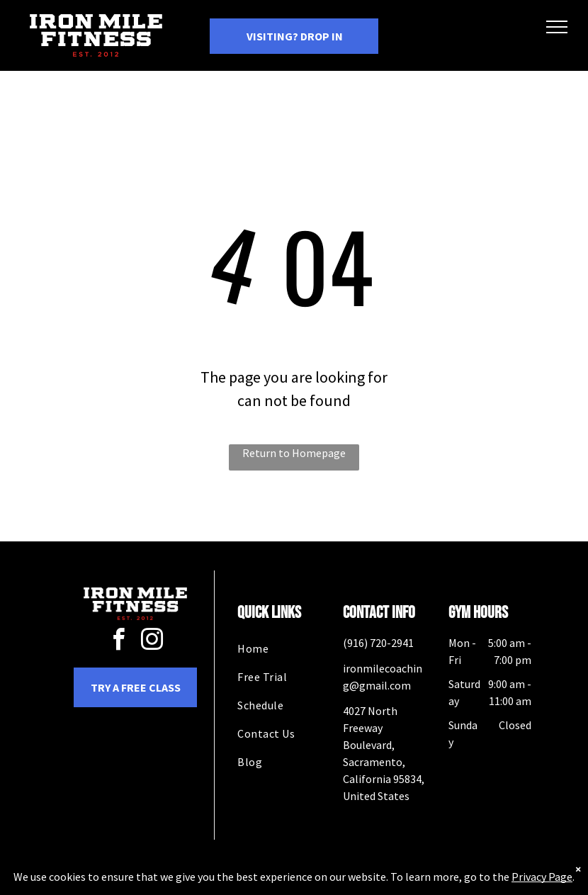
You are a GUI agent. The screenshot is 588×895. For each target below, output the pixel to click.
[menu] (557, 27)
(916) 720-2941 (378, 643)
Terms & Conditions (411, 882)
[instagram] (152, 642)
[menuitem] (288, 648)
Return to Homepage (294, 453)
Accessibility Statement (323, 882)
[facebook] (119, 642)
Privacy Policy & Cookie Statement (206, 882)
